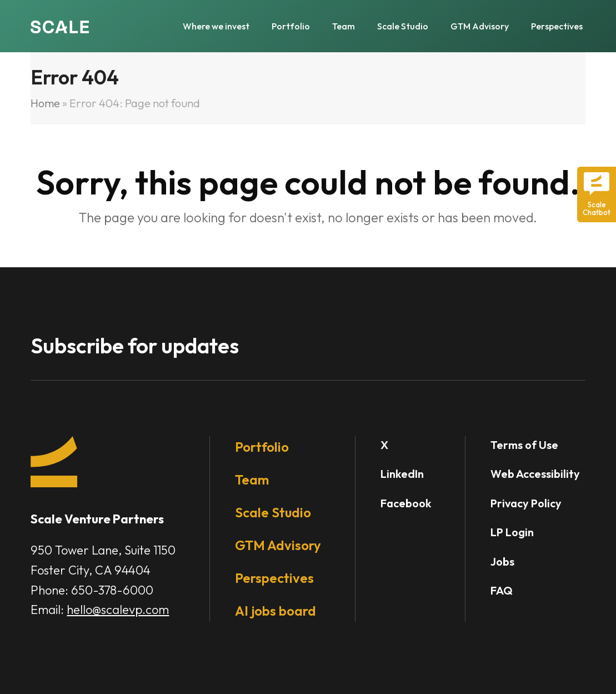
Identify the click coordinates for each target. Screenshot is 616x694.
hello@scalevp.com (118, 610)
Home (45, 103)
